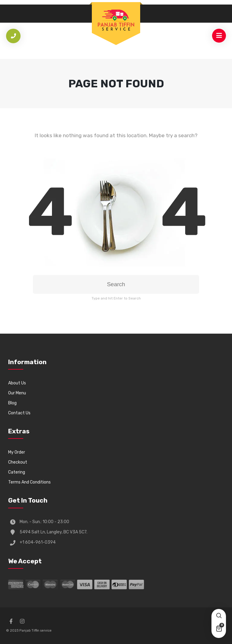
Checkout (18, 462)
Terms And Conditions (29, 482)
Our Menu (17, 393)
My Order (17, 452)
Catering (17, 472)
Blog (12, 403)
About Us (17, 383)
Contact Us (19, 413)
